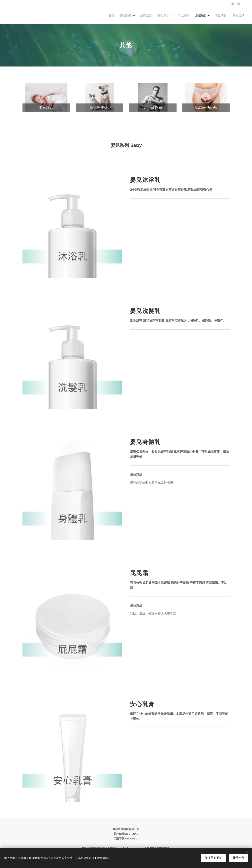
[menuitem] (196, 16)
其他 (126, 45)
